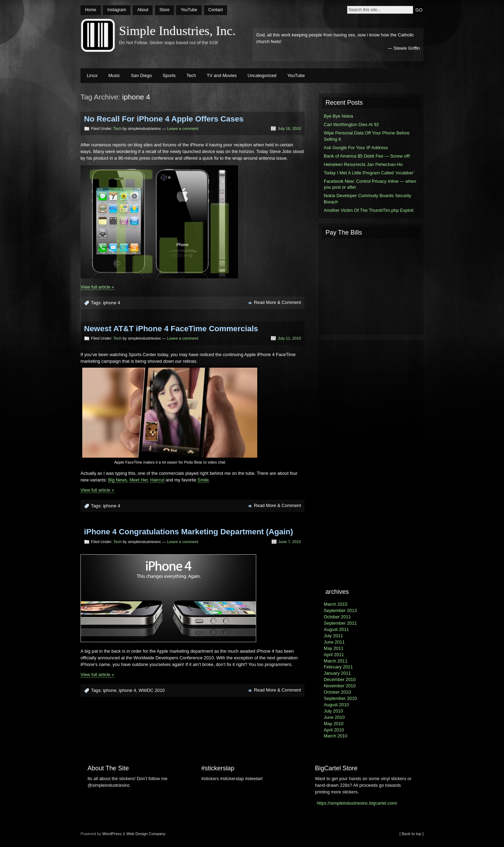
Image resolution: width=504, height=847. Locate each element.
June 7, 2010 (290, 542)
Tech (191, 75)
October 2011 (337, 617)
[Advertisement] (371, 286)
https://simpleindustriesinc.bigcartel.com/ (357, 803)
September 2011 (340, 623)
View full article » (97, 287)
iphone (110, 690)
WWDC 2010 (152, 690)
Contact (215, 10)
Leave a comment (183, 129)
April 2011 (334, 655)
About (143, 10)
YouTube (189, 10)
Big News (118, 480)
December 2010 (340, 679)
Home (91, 10)
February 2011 (338, 667)
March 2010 (336, 736)
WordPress (112, 834)
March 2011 (336, 661)
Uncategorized (262, 75)
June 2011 (334, 642)
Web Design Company (146, 834)
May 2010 (334, 724)
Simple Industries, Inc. (177, 31)
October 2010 (337, 692)
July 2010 (333, 711)
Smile (203, 480)
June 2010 (334, 717)
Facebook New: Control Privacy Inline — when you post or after (370, 184)
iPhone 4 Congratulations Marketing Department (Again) (188, 532)
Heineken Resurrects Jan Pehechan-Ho (363, 164)
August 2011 (336, 629)
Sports (169, 75)
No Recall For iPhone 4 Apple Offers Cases (164, 119)
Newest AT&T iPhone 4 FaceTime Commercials (171, 329)
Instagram (117, 10)
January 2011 (337, 673)
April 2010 (334, 730)
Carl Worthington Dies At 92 (351, 124)
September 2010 (340, 698)
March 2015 (336, 604)
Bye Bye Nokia (338, 116)
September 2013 (340, 610)
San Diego (141, 75)
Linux (92, 75)
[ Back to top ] (412, 834)
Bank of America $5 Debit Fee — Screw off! (367, 156)
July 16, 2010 (289, 129)
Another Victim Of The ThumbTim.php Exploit (369, 210)
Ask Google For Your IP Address (356, 148)
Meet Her (139, 480)
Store (164, 10)
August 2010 (336, 705)
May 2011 (334, 648)
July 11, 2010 (289, 338)
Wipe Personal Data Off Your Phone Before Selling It (367, 136)
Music (114, 75)
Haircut (157, 480)
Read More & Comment (278, 302)
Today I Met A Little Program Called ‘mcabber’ (369, 173)
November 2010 (340, 686)
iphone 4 (111, 303)
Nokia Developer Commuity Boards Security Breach (367, 199)
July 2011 (333, 636)
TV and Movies (222, 75)
